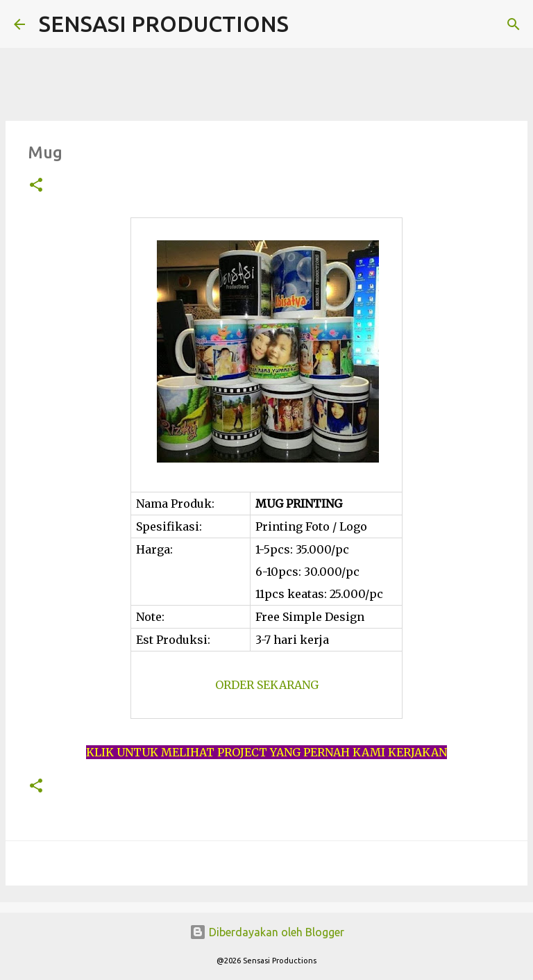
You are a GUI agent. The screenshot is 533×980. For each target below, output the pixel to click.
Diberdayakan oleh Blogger (267, 932)
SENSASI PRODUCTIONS (164, 24)
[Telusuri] (308, 24)
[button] (36, 186)
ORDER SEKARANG (267, 685)
